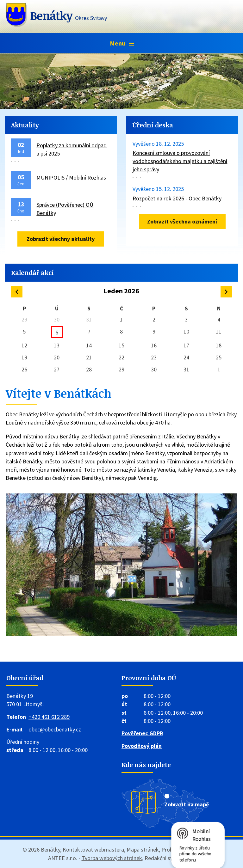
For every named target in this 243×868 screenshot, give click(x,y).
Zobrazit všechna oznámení (182, 221)
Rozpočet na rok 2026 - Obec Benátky (177, 198)
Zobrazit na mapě (187, 804)
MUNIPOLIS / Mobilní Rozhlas (71, 177)
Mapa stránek (143, 850)
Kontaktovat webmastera (93, 850)
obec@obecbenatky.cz (55, 729)
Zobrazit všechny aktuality (61, 239)
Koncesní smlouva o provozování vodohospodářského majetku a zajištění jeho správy (180, 161)
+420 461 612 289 (49, 717)
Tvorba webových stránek (112, 858)
